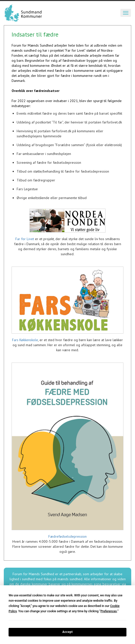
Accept (67, 632)
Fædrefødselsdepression (67, 536)
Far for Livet (25, 239)
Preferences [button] (109, 611)
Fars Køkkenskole (25, 340)
